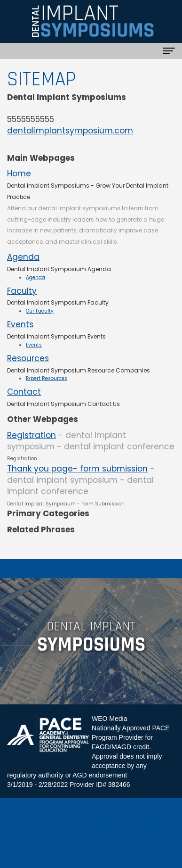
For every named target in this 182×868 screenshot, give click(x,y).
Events (20, 324)
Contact (24, 392)
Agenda (23, 257)
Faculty (22, 291)
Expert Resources (47, 378)
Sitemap (154, 826)
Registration (32, 435)
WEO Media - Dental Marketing (73, 817)
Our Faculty (40, 311)
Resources (28, 358)
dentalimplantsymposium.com (70, 131)
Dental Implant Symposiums (119, 807)
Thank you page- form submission (77, 469)
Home (19, 174)
